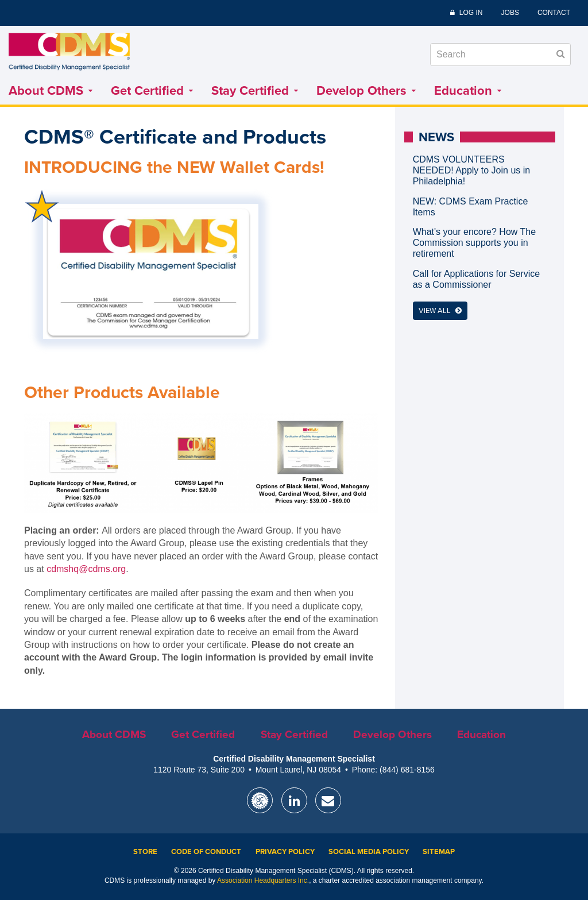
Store (145, 852)
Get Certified (152, 91)
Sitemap (439, 852)
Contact (554, 13)
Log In (471, 13)
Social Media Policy (369, 852)
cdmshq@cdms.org (86, 569)
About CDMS (51, 91)
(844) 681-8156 (407, 770)
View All (440, 311)
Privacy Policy (285, 852)
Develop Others (366, 91)
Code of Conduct (206, 852)
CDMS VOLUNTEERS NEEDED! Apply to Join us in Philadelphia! (472, 170)
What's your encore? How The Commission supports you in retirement (474, 243)
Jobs (510, 13)
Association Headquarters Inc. (263, 880)
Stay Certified (255, 91)
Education (468, 91)
